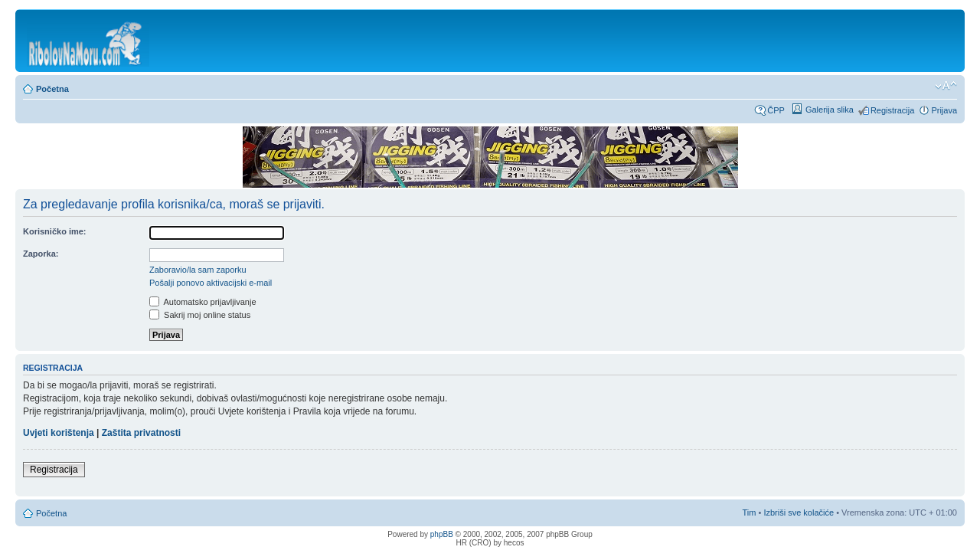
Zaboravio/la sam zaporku (198, 270)
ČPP (776, 110)
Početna (52, 89)
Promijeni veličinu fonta (946, 86)
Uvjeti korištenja (59, 433)
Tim (750, 513)
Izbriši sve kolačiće (799, 513)
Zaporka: (41, 254)
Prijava (944, 110)
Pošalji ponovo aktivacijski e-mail (211, 283)
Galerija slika (830, 110)
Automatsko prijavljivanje (203, 302)
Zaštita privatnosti (141, 433)
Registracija (892, 110)
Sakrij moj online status (200, 315)
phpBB (442, 534)
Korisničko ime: (55, 231)
